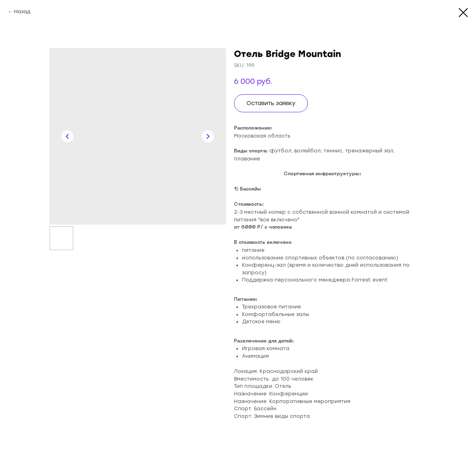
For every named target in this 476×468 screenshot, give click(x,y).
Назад (22, 12)
